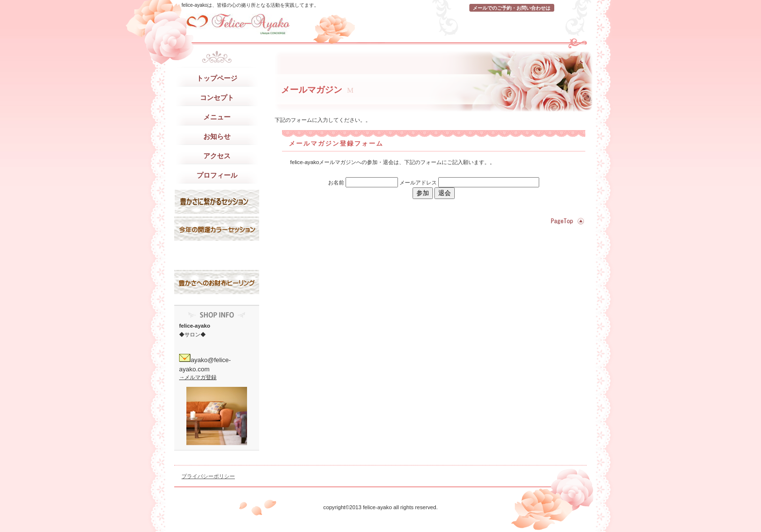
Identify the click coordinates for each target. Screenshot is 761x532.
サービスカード (217, 255)
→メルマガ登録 (198, 377)
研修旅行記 (217, 229)
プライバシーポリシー (208, 476)
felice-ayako (271, 24)
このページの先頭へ (566, 221)
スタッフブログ (217, 202)
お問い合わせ (217, 282)
